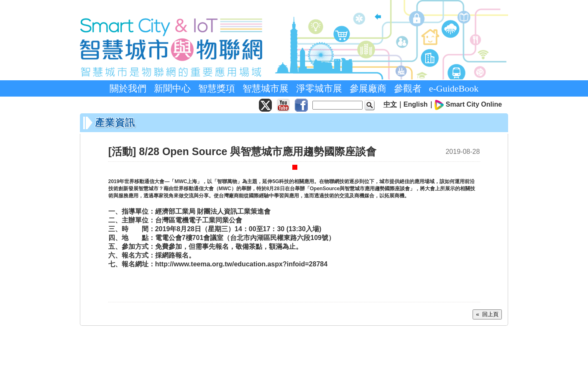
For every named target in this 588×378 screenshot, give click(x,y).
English (416, 104)
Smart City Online (474, 104)
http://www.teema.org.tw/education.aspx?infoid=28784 (241, 264)
